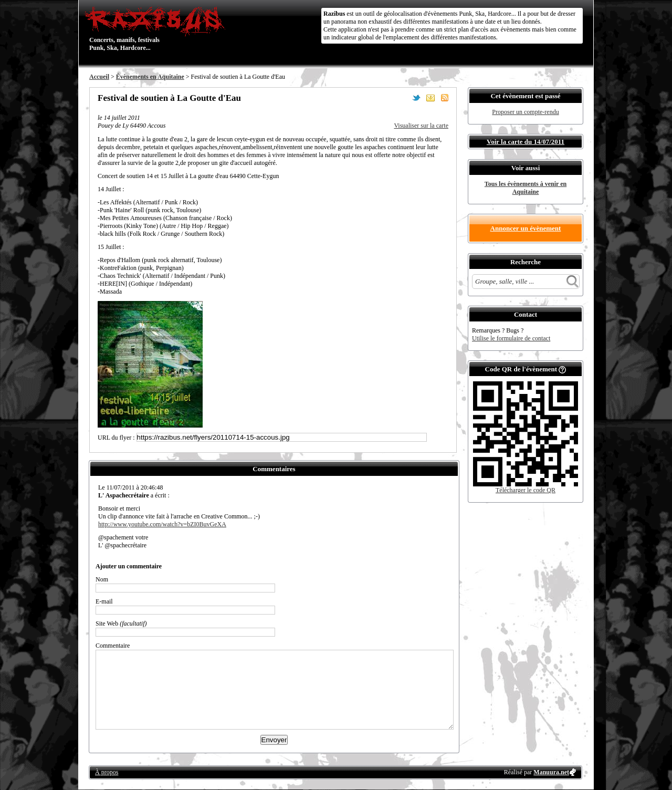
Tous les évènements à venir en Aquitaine (526, 188)
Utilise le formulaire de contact (511, 338)
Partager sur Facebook (402, 98)
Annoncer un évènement (526, 228)
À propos (107, 772)
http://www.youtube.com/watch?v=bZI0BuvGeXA (162, 524)
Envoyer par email (430, 98)
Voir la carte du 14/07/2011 (526, 142)
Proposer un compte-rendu (525, 112)
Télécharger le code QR (526, 490)
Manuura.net (551, 772)
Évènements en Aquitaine (150, 77)
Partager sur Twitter (416, 98)
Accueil (99, 77)
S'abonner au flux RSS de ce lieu (445, 98)
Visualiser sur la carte (421, 126)
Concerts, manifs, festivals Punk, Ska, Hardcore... (157, 28)
